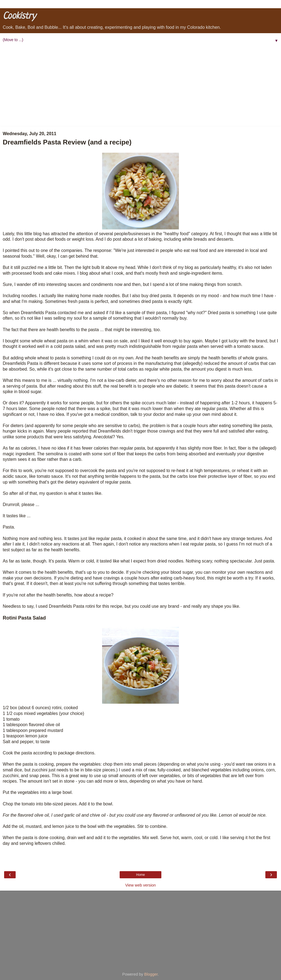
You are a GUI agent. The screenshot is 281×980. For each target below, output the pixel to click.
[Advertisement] (140, 85)
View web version (140, 885)
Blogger (151, 974)
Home (140, 875)
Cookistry (19, 16)
